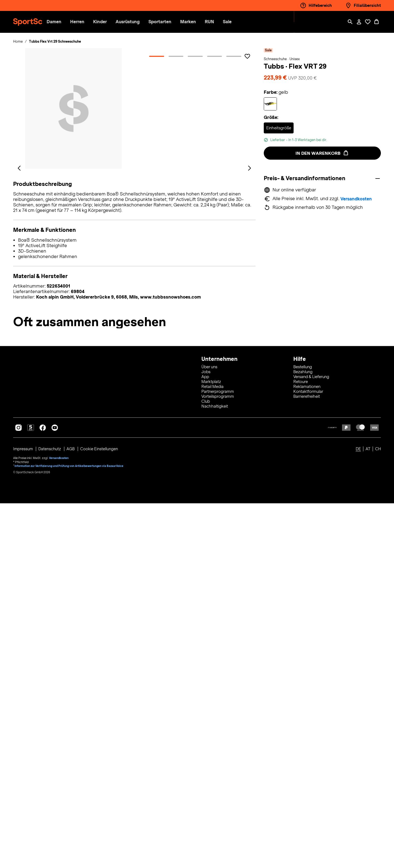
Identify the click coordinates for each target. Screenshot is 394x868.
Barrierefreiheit (307, 761)
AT (368, 814)
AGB (72, 814)
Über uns (209, 732)
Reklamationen (307, 751)
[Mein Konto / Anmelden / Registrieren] (359, 22)
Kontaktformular (308, 756)
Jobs (206, 737)
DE (358, 814)
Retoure (301, 746)
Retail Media (212, 751)
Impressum (24, 814)
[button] (88, 22)
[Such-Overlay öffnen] (350, 22)
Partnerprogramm (218, 756)
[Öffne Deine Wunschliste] (368, 22)
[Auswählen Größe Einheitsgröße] (279, 128)
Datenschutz (51, 814)
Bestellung (303, 732)
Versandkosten (357, 199)
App (205, 741)
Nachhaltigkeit (215, 771)
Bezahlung (303, 737)
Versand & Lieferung (311, 741)
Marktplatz (211, 746)
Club (206, 766)
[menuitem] (93, 22)
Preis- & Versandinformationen (306, 178)
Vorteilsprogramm (218, 761)
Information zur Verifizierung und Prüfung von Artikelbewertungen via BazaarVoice (69, 830)
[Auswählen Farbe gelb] (270, 104)
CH (378, 814)
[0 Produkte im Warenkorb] (376, 22)
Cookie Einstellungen (100, 814)
